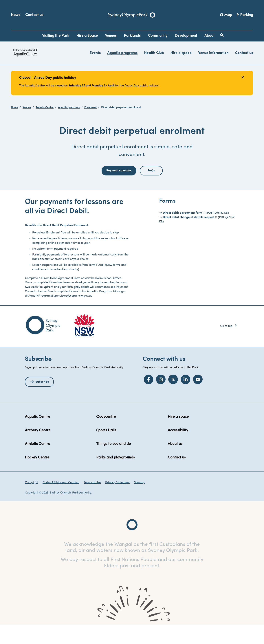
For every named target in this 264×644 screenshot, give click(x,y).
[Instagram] (161, 398)
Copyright (32, 502)
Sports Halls (106, 449)
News (16, 15)
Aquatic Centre (45, 107)
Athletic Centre (37, 463)
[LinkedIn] (186, 398)
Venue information (213, 53)
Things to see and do (114, 463)
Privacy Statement (117, 502)
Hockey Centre (37, 477)
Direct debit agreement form (183, 232)
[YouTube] (198, 398)
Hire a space (181, 53)
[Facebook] (148, 398)
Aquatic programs (122, 53)
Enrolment (90, 107)
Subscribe (42, 401)
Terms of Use (92, 502)
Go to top (229, 345)
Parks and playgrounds (115, 477)
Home (14, 107)
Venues (27, 107)
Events (95, 53)
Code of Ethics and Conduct (61, 502)
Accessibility (178, 449)
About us (175, 463)
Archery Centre (38, 449)
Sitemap (140, 502)
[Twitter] (173, 398)
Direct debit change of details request (189, 236)
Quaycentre (106, 436)
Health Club (154, 53)
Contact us (34, 15)
